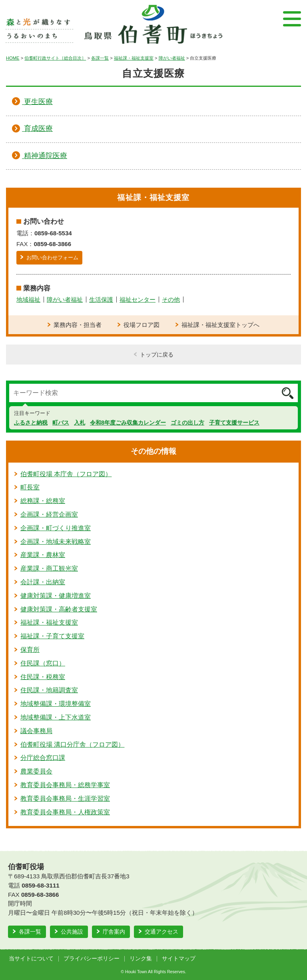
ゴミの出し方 (187, 423)
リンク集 (141, 959)
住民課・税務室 (43, 677)
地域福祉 (28, 300)
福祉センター (138, 300)
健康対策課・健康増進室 (56, 596)
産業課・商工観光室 (49, 568)
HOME (13, 58)
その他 (171, 300)
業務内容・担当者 (78, 325)
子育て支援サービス (234, 423)
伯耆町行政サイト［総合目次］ (55, 58)
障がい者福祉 (172, 58)
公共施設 (72, 932)
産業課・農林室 (43, 555)
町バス (61, 423)
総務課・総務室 (43, 501)
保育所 (30, 650)
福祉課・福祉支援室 (134, 58)
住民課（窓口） (43, 663)
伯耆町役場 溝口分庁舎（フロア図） (72, 745)
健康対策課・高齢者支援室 (59, 609)
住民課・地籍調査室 (49, 690)
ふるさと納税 (31, 423)
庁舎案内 (114, 932)
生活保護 (101, 300)
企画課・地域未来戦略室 (56, 542)
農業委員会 (36, 771)
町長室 (30, 487)
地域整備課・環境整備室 (56, 704)
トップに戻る (157, 355)
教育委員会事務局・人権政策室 (65, 812)
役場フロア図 (142, 325)
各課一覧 (100, 58)
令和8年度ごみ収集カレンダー (128, 423)
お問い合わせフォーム (52, 258)
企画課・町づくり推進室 (56, 528)
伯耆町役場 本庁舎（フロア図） (66, 474)
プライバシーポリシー (92, 959)
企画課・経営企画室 (49, 514)
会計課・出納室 (43, 582)
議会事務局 (36, 731)
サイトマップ (179, 959)
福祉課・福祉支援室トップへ (220, 325)
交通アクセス (161, 932)
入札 (80, 423)
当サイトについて (31, 959)
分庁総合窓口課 (43, 758)
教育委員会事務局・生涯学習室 (65, 799)
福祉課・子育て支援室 (52, 636)
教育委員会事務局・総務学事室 (65, 785)
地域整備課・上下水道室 (56, 717)
